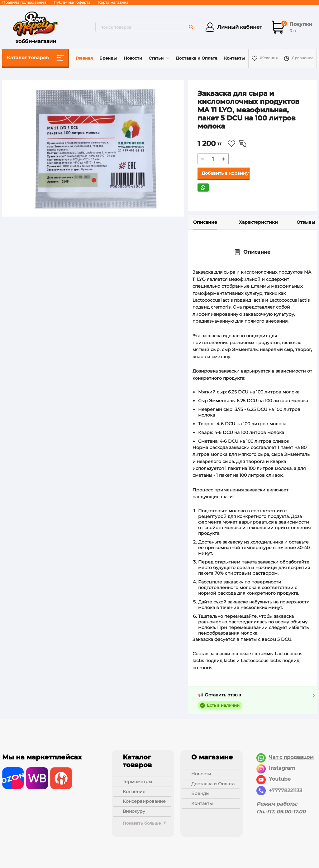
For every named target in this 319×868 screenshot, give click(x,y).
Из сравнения (243, 144)
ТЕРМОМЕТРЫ (137, 782)
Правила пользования (24, 2)
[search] (146, 27)
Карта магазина (113, 2)
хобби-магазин (36, 27)
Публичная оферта (72, 2)
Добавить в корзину (225, 173)
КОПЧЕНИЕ (134, 792)
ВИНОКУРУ (134, 811)
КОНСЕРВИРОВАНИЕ (144, 801)
